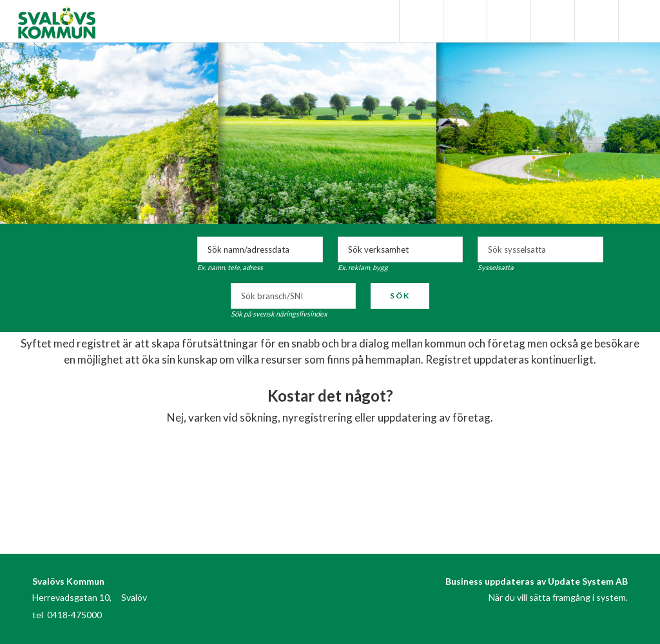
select (590, 249)
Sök (400, 296)
